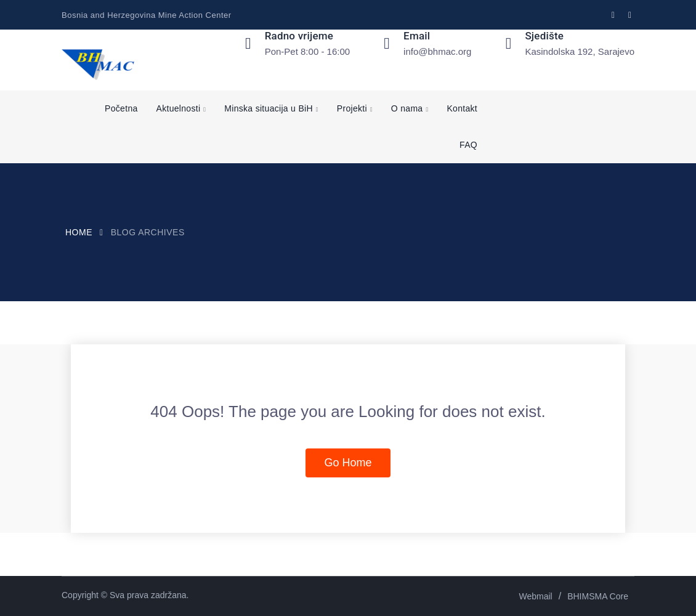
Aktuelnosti (179, 108)
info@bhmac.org (437, 51)
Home (79, 232)
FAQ (468, 145)
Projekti (352, 108)
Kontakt (462, 108)
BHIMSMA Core (598, 596)
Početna (121, 108)
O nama (407, 108)
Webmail (536, 596)
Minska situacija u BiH (269, 108)
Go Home (348, 463)
